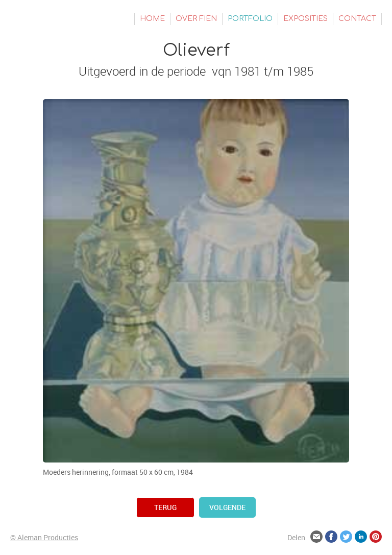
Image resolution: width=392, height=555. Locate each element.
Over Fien (196, 19)
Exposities (305, 19)
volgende (227, 507)
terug (165, 507)
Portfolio (250, 19)
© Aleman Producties (44, 537)
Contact (357, 19)
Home (152, 19)
